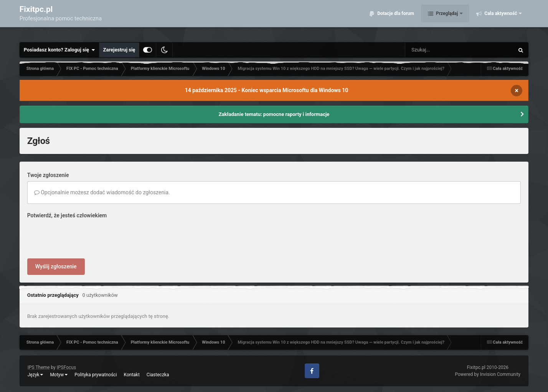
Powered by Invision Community (488, 374)
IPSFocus (66, 367)
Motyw (59, 375)
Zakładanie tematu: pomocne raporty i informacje (274, 114)
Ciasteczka (158, 375)
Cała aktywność (501, 19)
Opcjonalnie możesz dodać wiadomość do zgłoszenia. (102, 192)
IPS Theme (39, 367)
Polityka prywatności (96, 375)
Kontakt (132, 375)
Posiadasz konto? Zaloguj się (59, 50)
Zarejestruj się (119, 50)
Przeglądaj (447, 19)
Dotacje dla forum (395, 19)
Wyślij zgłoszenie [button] (56, 266)
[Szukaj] (442, 50)
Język (35, 375)
